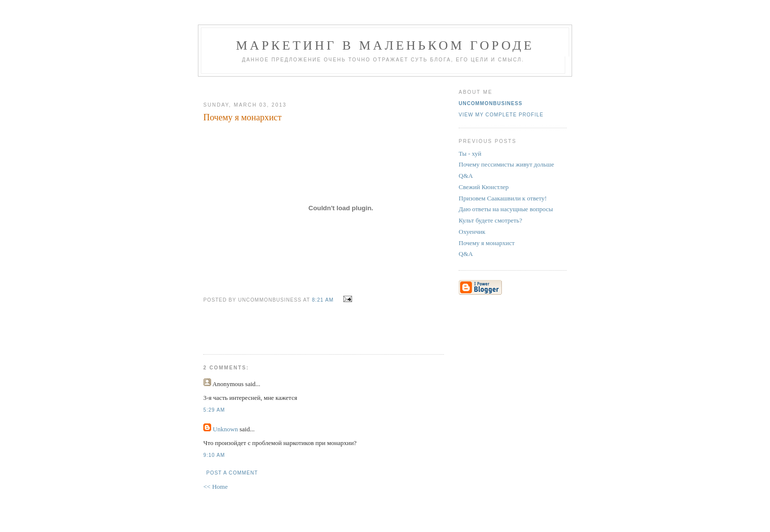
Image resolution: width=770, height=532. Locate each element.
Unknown (225, 429)
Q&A (466, 176)
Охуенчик (472, 232)
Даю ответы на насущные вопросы (506, 209)
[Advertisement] (320, 85)
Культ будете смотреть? (490, 220)
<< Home (216, 487)
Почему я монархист (487, 243)
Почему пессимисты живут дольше (506, 164)
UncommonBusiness (491, 103)
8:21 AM (323, 300)
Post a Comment (232, 473)
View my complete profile (501, 115)
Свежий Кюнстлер (484, 187)
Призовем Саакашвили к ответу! (503, 198)
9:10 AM (214, 455)
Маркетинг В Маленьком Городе (385, 45)
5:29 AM (214, 410)
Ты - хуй (470, 154)
